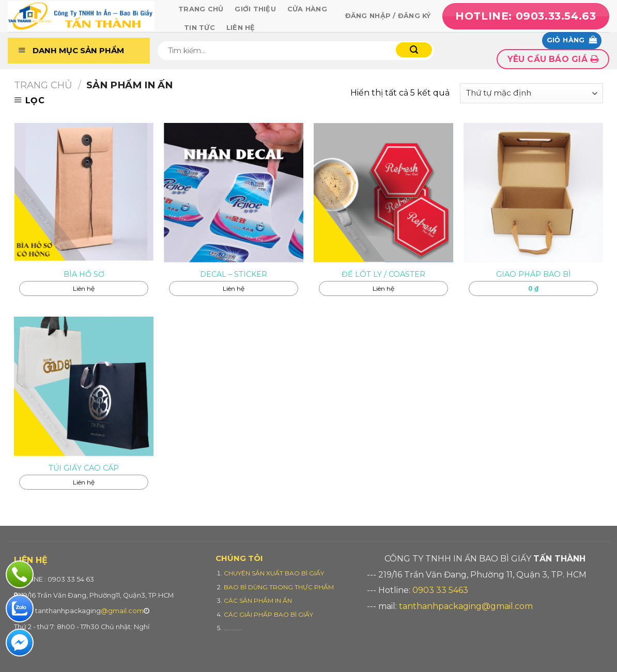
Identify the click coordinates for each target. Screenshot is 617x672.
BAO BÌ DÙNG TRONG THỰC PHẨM (279, 587)
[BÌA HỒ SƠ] (84, 193)
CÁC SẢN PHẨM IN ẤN (258, 600)
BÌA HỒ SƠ (84, 274)
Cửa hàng (307, 9)
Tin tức (199, 28)
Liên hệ (241, 28)
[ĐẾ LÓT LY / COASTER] (383, 193)
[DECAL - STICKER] (234, 193)
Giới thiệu (255, 9)
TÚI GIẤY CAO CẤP (84, 468)
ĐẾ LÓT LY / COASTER (383, 274)
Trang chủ (201, 9)
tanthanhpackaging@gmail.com (466, 606)
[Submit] (414, 50)
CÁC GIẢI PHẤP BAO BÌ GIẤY (268, 614)
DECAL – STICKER (234, 274)
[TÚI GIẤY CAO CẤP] (84, 386)
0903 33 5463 (440, 590)
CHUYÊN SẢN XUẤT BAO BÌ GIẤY (274, 573)
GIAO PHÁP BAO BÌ (534, 274)
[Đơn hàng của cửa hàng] (531, 93)
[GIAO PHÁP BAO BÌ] (533, 193)
